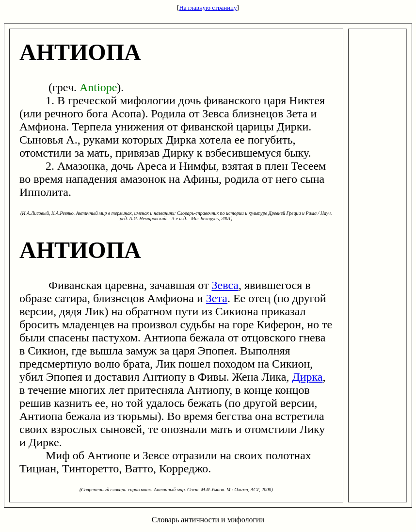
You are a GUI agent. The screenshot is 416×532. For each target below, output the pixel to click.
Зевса (225, 285)
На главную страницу (208, 8)
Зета (217, 298)
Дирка (307, 377)
